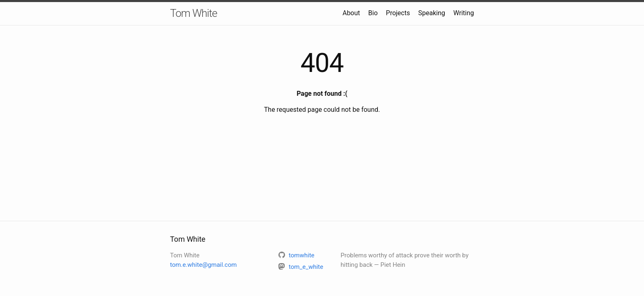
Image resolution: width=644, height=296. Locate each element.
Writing (464, 13)
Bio (373, 13)
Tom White (193, 13)
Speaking (432, 13)
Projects (398, 13)
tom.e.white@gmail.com (203, 265)
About (351, 13)
